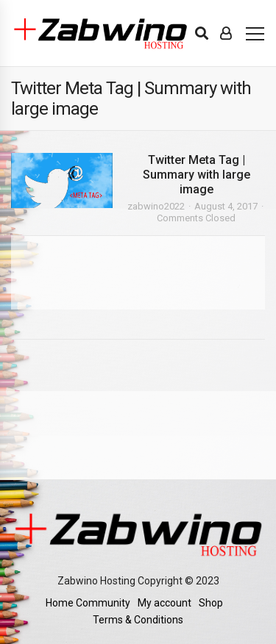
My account (164, 603)
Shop (211, 603)
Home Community (88, 603)
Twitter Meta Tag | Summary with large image (197, 175)
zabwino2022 (156, 206)
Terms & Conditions (138, 620)
